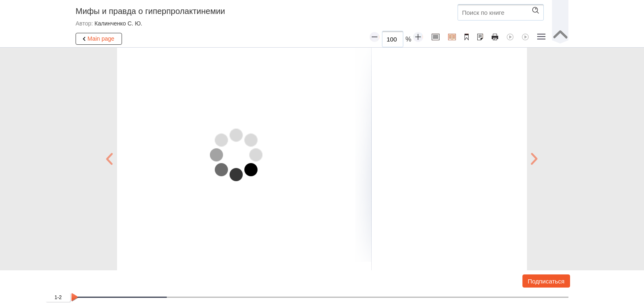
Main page (97, 39)
